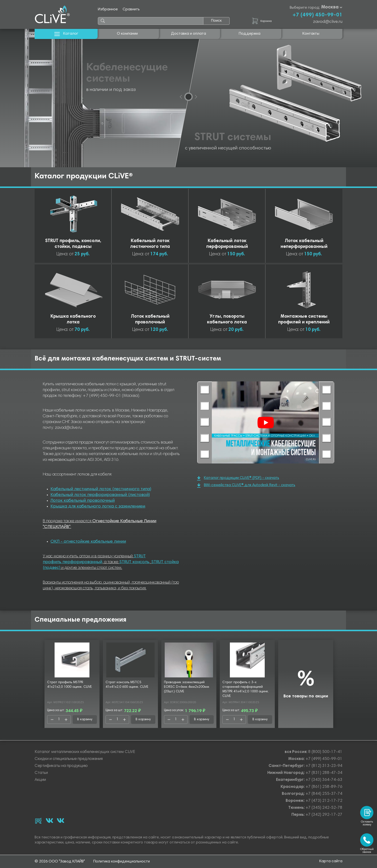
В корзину (85, 720)
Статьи (41, 773)
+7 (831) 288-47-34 (324, 773)
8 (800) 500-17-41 (325, 752)
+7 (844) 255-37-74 (324, 794)
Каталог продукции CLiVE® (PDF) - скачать (238, 478)
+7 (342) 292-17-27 (324, 815)
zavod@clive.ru (328, 22)
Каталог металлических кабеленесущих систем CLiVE (85, 752)
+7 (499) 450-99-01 (317, 15)
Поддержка (250, 34)
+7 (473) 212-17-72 (324, 801)
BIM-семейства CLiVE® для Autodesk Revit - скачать (246, 485)
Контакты (311, 34)
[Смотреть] (266, 423)
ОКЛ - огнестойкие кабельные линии (88, 542)
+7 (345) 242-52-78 (324, 808)
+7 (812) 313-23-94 (324, 766)
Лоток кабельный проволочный (83, 501)
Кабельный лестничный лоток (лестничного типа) (101, 489)
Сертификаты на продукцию (61, 766)
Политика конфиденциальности (122, 862)
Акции (40, 780)
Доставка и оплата (188, 34)
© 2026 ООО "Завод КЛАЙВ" (60, 862)
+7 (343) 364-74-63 (324, 780)
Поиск (216, 21)
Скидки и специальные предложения (69, 759)
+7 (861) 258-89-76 (324, 787)
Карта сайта (331, 861)
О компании (127, 34)
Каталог (66, 34)
